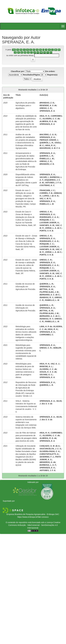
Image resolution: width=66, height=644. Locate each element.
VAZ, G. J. (55, 364)
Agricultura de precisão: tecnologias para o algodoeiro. (25, 105)
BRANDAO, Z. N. (47, 103)
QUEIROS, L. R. (47, 156)
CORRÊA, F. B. (46, 193)
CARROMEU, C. (47, 335)
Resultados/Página (31, 75)
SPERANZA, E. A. (47, 111)
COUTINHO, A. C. (47, 185)
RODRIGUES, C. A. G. (49, 217)
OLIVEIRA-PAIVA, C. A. (50, 451)
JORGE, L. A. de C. (53, 228)
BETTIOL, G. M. (47, 289)
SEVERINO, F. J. (47, 457)
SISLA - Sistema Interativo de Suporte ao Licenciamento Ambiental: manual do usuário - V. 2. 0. (26, 406)
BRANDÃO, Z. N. (47, 164)
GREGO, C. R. (46, 108)
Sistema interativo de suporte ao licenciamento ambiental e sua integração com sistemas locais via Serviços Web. (26, 422)
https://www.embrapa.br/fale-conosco (33, 517)
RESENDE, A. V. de (48, 105)
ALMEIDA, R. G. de (48, 121)
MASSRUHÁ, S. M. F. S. (50, 148)
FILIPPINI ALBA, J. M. (49, 292)
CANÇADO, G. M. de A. (50, 446)
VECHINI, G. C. (46, 375)
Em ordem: (50, 71)
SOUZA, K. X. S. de (48, 372)
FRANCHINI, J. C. (47, 190)
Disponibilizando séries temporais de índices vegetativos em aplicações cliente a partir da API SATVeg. (26, 180)
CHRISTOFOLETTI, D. (49, 454)
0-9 (14, 50)
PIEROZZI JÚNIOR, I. (49, 140)
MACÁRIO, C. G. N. (48, 135)
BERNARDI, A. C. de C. (50, 295)
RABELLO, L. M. (47, 159)
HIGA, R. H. (45, 116)
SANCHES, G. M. (47, 225)
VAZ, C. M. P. (45, 198)
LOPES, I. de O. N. (51, 196)
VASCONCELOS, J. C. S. (51, 449)
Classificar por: (18, 71)
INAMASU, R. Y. (47, 297)
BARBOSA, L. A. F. (48, 465)
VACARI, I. (44, 177)
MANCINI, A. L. (46, 366)
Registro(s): (53, 75)
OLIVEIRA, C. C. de (51, 119)
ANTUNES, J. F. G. (53, 183)
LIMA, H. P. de (46, 326)
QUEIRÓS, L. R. (47, 143)
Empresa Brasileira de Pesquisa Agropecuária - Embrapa (30, 514)
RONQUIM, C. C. (47, 220)
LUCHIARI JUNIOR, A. (49, 223)
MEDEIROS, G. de (48, 462)
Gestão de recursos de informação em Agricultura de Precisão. (26, 287)
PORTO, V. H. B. (47, 231)
